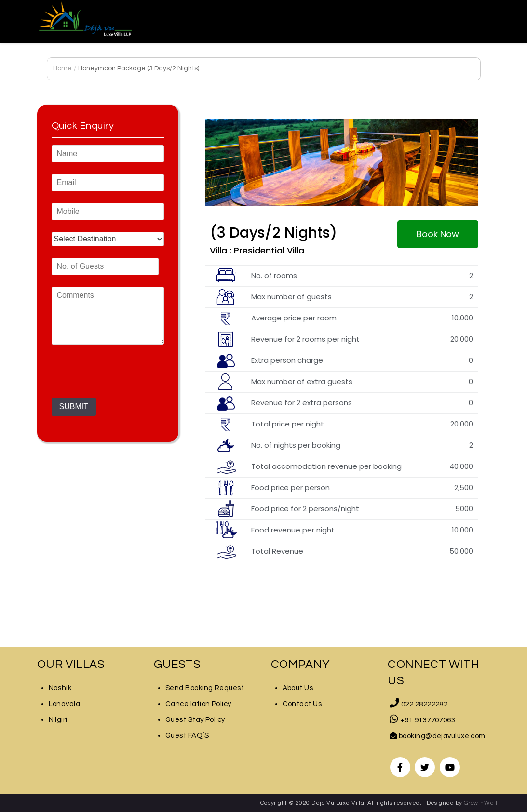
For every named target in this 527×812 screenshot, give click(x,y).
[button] (438, 234)
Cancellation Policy (198, 704)
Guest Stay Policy (195, 720)
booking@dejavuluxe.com (438, 736)
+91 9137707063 (422, 720)
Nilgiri (58, 720)
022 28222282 (419, 704)
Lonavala (65, 704)
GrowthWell (481, 803)
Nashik (60, 688)
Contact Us (302, 704)
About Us (298, 688)
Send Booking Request (205, 688)
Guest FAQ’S (187, 736)
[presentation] (125, 379)
